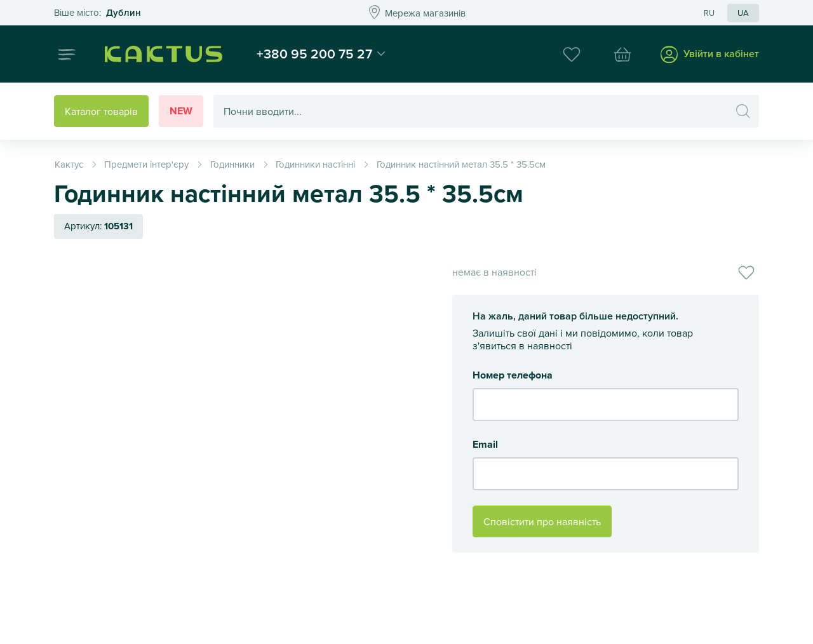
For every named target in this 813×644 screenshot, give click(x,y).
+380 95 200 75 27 (314, 53)
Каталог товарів (101, 111)
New (181, 111)
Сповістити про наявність (542, 521)
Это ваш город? (97, 13)
